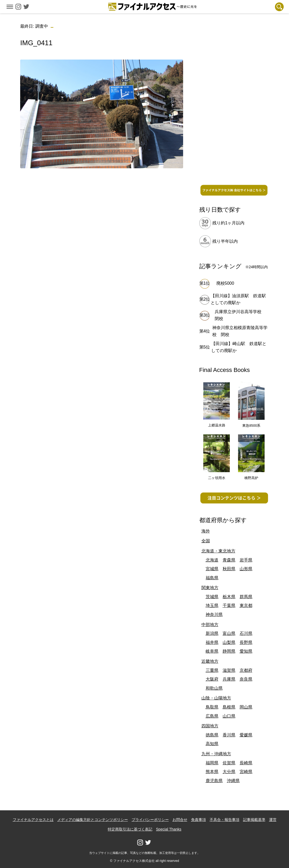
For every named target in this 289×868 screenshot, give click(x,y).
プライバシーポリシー (150, 820)
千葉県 (229, 605)
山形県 (246, 569)
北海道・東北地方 (218, 551)
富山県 (229, 633)
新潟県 (212, 633)
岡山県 (246, 707)
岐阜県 (212, 651)
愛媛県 (246, 735)
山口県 (229, 716)
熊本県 (212, 772)
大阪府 (212, 679)
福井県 (212, 642)
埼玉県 (212, 605)
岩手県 (246, 560)
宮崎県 (246, 772)
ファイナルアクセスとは (33, 820)
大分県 (229, 772)
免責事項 (199, 820)
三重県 (212, 670)
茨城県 (212, 597)
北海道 (212, 560)
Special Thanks (169, 829)
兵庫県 (229, 679)
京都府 (246, 670)
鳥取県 (212, 707)
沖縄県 (233, 781)
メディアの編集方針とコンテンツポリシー (93, 820)
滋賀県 (229, 670)
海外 (206, 531)
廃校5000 (225, 283)
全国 (206, 541)
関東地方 (210, 588)
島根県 (229, 707)
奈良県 (246, 679)
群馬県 (246, 597)
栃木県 (229, 597)
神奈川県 (214, 615)
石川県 (246, 633)
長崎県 (246, 763)
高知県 (212, 744)
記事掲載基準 (254, 820)
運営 (273, 820)
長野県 (246, 642)
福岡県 (212, 763)
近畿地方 (210, 661)
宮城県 (212, 569)
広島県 (212, 716)
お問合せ (180, 820)
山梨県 (229, 642)
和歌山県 (214, 688)
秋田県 (229, 569)
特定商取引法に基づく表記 (130, 829)
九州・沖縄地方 (216, 754)
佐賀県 (229, 763)
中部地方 (210, 625)
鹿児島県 (214, 781)
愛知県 (246, 651)
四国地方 (210, 726)
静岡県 (229, 651)
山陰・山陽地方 (216, 698)
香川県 (229, 735)
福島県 (212, 578)
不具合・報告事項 (225, 820)
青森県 (229, 560)
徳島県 (212, 735)
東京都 (246, 605)
